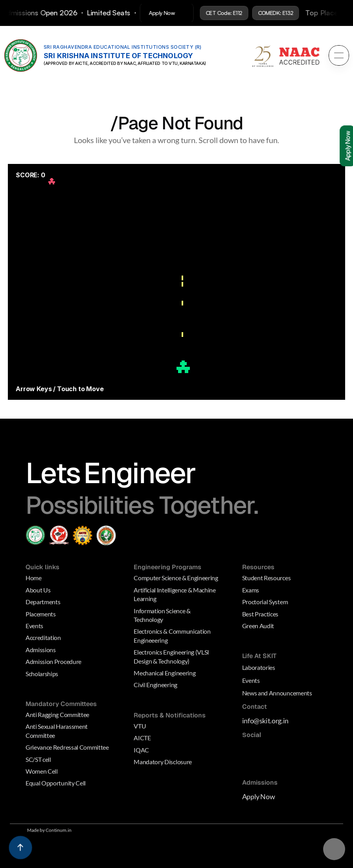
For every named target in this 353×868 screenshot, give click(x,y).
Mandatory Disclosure (163, 762)
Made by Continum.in (49, 830)
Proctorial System (265, 602)
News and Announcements (277, 693)
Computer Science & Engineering (176, 578)
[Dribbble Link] (252, 767)
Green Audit (258, 626)
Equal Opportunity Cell (56, 783)
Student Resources (267, 578)
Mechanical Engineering (165, 673)
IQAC (141, 750)
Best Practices (260, 614)
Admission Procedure (53, 661)
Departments (43, 602)
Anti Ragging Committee (57, 714)
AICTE (142, 738)
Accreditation (43, 637)
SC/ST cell (38, 759)
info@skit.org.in (265, 721)
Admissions (41, 650)
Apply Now (259, 796)
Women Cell (42, 771)
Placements (41, 614)
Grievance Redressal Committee (67, 747)
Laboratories (259, 667)
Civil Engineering (155, 685)
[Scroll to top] (20, 848)
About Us (38, 590)
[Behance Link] (268, 767)
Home (34, 578)
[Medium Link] (249, 751)
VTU (140, 726)
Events (34, 626)
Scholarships (42, 674)
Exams (251, 590)
